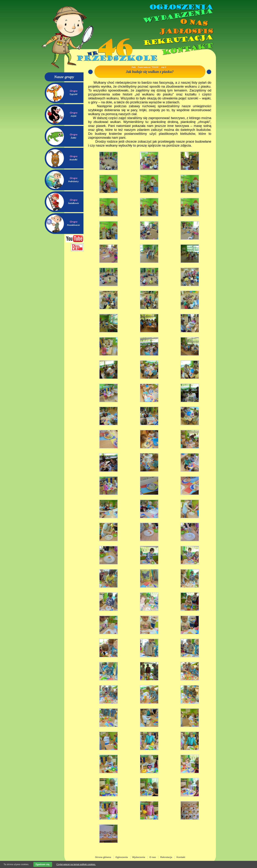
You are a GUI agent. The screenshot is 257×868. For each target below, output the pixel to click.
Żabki (73, 138)
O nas (193, 22)
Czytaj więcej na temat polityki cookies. (76, 864)
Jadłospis (186, 31)
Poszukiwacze (73, 225)
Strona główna (103, 857)
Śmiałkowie (73, 203)
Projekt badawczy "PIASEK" (149, 67)
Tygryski (73, 94)
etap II (164, 67)
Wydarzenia (177, 16)
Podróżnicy (73, 181)
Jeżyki (73, 116)
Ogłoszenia (181, 7)
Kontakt (187, 49)
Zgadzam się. (43, 864)
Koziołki (73, 160)
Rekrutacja (178, 40)
